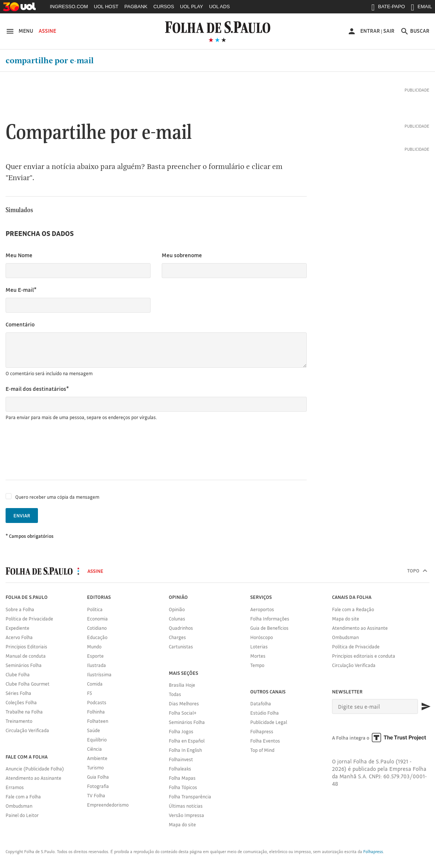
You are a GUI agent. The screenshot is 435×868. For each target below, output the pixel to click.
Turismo (95, 768)
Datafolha (261, 703)
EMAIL (421, 8)
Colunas (177, 619)
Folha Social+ (183, 713)
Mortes (258, 656)
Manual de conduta (26, 656)
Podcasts (97, 702)
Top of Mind (262, 750)
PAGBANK (136, 7)
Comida (95, 684)
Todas (175, 694)
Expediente (17, 628)
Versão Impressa (186, 815)
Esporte (95, 656)
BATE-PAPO (388, 8)
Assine (47, 31)
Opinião (177, 609)
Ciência (94, 749)
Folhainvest (181, 759)
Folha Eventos (265, 741)
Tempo (257, 665)
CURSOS (164, 7)
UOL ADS (219, 7)
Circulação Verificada (27, 730)
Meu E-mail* (21, 290)
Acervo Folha (19, 637)
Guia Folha (98, 777)
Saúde (94, 730)
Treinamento (19, 721)
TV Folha (96, 795)
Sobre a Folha (20, 609)
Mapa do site (182, 824)
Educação (97, 637)
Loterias (259, 647)
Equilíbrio (97, 740)
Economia (97, 619)
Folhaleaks (180, 769)
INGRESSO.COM (69, 7)
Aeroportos (262, 609)
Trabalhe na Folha (24, 712)
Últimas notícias (186, 806)
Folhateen (98, 721)
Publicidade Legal (269, 722)
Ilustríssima (99, 674)
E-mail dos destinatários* (37, 389)
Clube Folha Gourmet (28, 684)
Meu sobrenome (182, 255)
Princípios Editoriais (26, 647)
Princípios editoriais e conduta (364, 656)
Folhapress (262, 731)
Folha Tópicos (183, 787)
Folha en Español (187, 741)
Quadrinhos (181, 628)
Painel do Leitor (22, 815)
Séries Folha (18, 693)
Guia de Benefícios (269, 628)
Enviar (22, 516)
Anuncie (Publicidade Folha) (35, 769)
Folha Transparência (190, 797)
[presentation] (62, 450)
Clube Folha (18, 674)
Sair (389, 31)
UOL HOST (106, 7)
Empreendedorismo (108, 805)
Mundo (94, 647)
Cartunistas (181, 647)
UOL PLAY (191, 7)
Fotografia (98, 786)
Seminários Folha (24, 665)
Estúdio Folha (265, 713)
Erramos (15, 787)
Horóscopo (262, 637)
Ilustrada (96, 665)
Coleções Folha (21, 702)
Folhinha (96, 712)
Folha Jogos (181, 731)
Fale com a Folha (23, 797)
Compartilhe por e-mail (50, 61)
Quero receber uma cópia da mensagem (57, 497)
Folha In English (185, 750)
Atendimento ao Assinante (33, 778)
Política (95, 609)
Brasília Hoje (182, 685)
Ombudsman (19, 806)
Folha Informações (270, 619)
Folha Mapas (182, 778)
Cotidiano (97, 628)
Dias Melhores (184, 703)
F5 (89, 693)
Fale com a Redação (353, 609)
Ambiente (97, 758)
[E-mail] (375, 706)
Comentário (20, 324)
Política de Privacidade (29, 619)
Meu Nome (19, 255)
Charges (177, 637)
